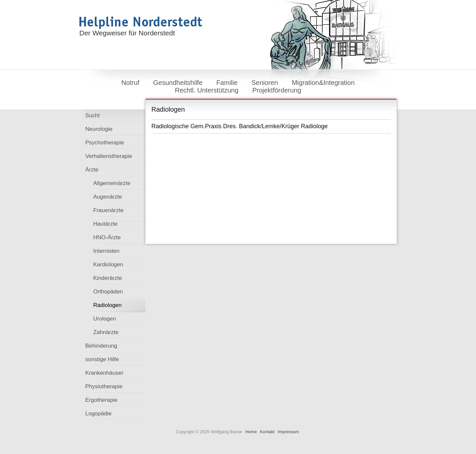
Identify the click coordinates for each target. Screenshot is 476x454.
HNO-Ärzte (107, 237)
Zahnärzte (106, 332)
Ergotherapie (101, 400)
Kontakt (267, 432)
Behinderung (101, 346)
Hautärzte (105, 224)
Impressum (288, 432)
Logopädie (98, 414)
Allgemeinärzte (112, 183)
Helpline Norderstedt (141, 23)
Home (251, 432)
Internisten (106, 251)
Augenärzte (108, 197)
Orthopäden (108, 292)
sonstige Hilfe (102, 359)
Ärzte (92, 170)
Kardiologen (108, 265)
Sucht (92, 115)
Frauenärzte (108, 210)
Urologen (105, 319)
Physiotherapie (104, 386)
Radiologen (107, 305)
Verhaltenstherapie (109, 156)
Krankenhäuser (104, 373)
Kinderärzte (108, 278)
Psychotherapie (105, 143)
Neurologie (99, 129)
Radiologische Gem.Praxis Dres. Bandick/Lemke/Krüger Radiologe (239, 126)
